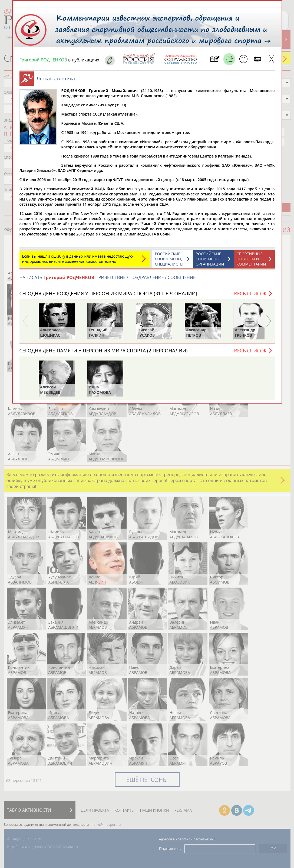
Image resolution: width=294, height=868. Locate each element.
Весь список (250, 296)
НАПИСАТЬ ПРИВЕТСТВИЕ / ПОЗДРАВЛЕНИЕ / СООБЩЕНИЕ (108, 280)
